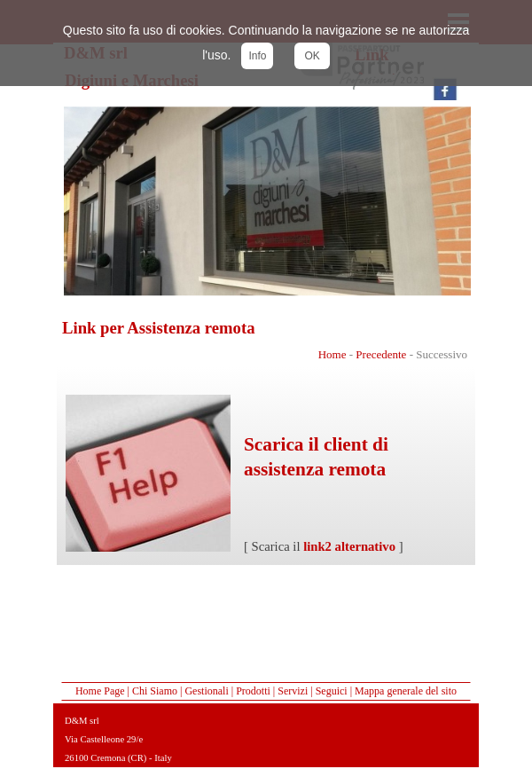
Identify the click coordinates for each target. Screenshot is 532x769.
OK (312, 56)
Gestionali (206, 691)
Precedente (381, 354)
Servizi (293, 691)
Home (332, 354)
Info (257, 56)
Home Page (100, 691)
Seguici (332, 691)
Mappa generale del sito (406, 691)
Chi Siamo (155, 691)
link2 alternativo (349, 546)
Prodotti (253, 691)
